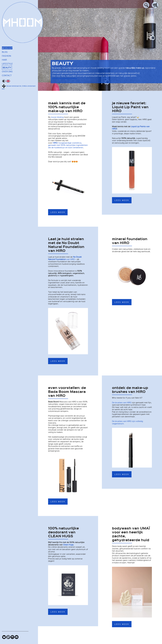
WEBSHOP (7, 48)
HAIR (4, 60)
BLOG (5, 52)
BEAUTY (7, 67)
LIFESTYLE (7, 64)
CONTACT (7, 75)
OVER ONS (7, 71)
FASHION (6, 56)
